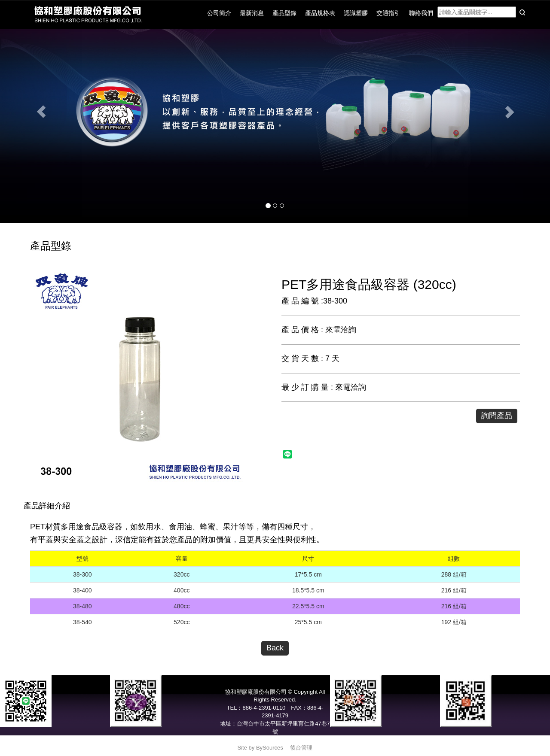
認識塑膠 (356, 13)
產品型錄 (284, 13)
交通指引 (388, 13)
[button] (41, 112)
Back (275, 648)
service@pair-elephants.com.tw (275, 739)
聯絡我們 (421, 13)
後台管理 (301, 748)
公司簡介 (219, 13)
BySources (270, 748)
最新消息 (252, 13)
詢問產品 (497, 416)
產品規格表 (320, 13)
